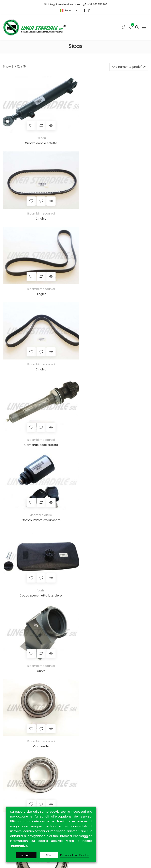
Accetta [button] (26, 855)
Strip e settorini (19, 583)
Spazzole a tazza (20, 567)
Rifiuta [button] (49, 855)
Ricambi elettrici (112, 277)
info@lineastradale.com (62, 4)
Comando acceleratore (38, 282)
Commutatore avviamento (112, 282)
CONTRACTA (113, 675)
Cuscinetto (38, 424)
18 (104, 507)
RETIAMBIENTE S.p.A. (51, 680)
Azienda (12, 777)
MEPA (47, 670)
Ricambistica (12, 591)
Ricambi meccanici (112, 134)
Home (10, 769)
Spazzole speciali (20, 575)
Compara (38, 122)
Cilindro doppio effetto (38, 139)
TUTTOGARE (61, 670)
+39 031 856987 (95, 4)
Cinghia (112, 139)
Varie (38, 348)
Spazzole (9, 534)
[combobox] (129, 67)
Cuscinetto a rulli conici (38, 496)
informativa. (19, 846)
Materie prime (18, 551)
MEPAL (77, 670)
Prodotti (12, 784)
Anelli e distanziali (20, 543)
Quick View (48, 122)
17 (95, 507)
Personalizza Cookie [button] (75, 855)
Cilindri (38, 134)
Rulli (11, 559)
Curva (112, 353)
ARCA (59, 675)
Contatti (12, 791)
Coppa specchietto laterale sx (38, 353)
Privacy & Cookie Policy (22, 798)
